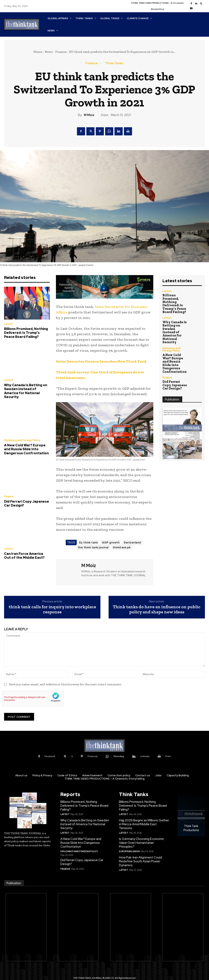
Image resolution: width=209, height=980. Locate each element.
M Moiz (89, 115)
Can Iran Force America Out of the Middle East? (26, 548)
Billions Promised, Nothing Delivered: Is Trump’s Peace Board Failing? (26, 332)
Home (38, 52)
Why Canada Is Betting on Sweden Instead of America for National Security (26, 387)
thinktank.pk (122, 547)
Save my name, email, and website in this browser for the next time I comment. (65, 684)
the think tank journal (93, 547)
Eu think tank (89, 543)
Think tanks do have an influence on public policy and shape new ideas (157, 609)
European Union (129, 842)
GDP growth (111, 543)
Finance (61, 52)
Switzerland (132, 543)
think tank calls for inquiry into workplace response (52, 609)
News (49, 52)
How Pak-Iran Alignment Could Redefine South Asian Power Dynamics (140, 852)
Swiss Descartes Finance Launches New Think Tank (101, 361)
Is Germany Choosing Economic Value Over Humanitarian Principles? (144, 836)
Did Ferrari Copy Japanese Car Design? (25, 496)
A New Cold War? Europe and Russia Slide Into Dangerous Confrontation (26, 443)
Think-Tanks (114, 63)
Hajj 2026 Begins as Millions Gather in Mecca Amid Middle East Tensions (144, 821)
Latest (8, 324)
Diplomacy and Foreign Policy (22, 434)
